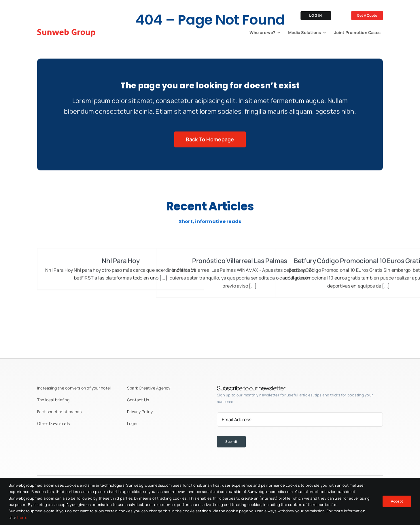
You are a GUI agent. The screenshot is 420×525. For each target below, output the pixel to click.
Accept (397, 501)
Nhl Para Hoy (121, 263)
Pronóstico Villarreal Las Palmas (240, 263)
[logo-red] (65, 29)
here (22, 518)
